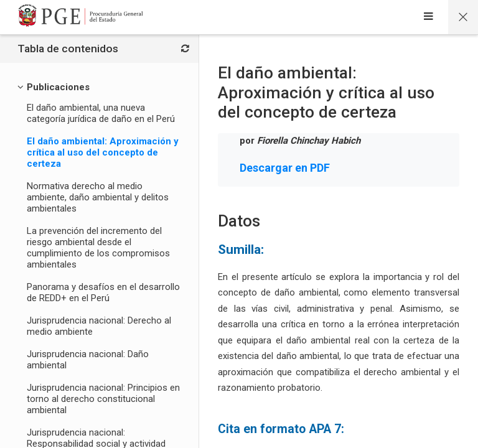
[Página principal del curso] (463, 17)
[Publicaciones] (58, 87)
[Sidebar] (429, 17)
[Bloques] (185, 49)
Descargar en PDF (285, 168)
